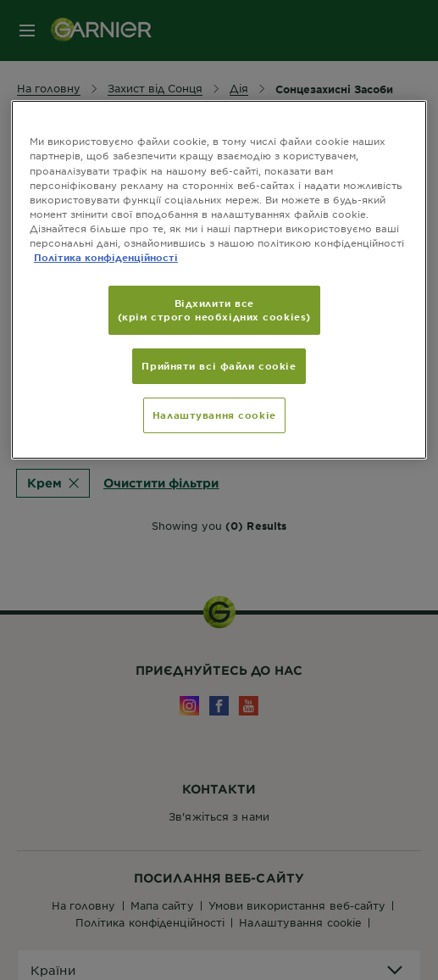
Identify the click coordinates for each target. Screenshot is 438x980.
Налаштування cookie (214, 415)
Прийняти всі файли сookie (219, 365)
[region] (219, 279)
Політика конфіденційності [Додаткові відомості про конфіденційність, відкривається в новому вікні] (106, 257)
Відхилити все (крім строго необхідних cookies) (214, 309)
